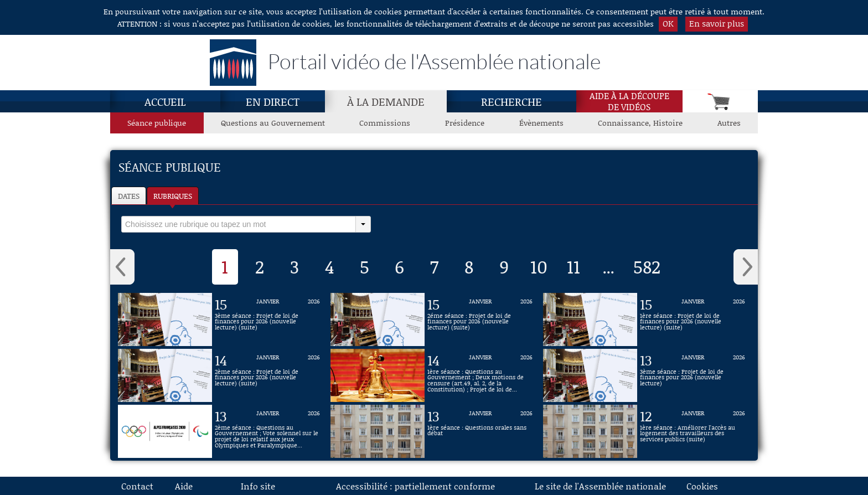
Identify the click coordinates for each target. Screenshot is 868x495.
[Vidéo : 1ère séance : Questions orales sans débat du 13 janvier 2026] (480, 431)
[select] (239, 224)
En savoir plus (717, 23)
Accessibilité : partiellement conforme (415, 486)
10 (539, 266)
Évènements (541, 123)
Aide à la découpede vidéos (629, 101)
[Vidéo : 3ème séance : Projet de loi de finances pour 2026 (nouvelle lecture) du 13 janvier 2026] (693, 375)
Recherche (512, 101)
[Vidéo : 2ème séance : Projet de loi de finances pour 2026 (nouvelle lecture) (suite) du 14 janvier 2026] (267, 375)
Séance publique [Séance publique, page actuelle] (157, 123)
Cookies (702, 486)
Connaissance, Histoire (640, 123)
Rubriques (173, 196)
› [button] (746, 267)
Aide (184, 486)
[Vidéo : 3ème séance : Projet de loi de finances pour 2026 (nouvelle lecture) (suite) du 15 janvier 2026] (267, 319)
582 (647, 266)
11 (573, 266)
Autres (729, 123)
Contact (137, 486)
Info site (258, 486)
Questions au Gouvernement (273, 123)
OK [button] (668, 23)
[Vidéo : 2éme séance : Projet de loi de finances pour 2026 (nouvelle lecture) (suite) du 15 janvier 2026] (480, 319)
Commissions (385, 123)
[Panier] (720, 101)
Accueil (165, 101)
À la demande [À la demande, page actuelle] (386, 101)
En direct (273, 101)
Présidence (465, 123)
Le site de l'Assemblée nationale (600, 486)
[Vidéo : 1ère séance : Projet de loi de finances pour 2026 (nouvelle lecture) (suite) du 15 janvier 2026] (693, 319)
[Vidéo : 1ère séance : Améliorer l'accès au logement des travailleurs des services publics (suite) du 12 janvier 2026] (693, 431)
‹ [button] (122, 267)
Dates (129, 196)
